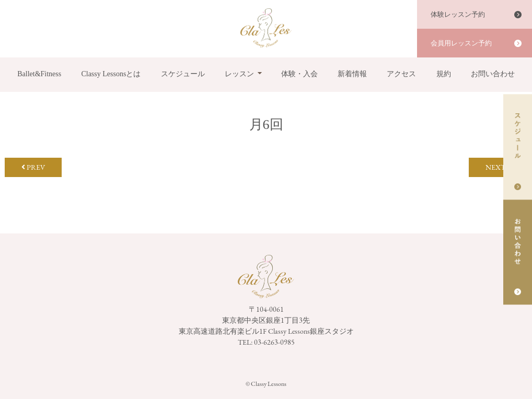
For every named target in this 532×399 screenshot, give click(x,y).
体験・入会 (299, 74)
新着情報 (352, 74)
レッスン (239, 74)
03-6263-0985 (274, 342)
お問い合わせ (493, 74)
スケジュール (183, 74)
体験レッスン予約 (458, 14)
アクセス (401, 74)
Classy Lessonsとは (111, 74)
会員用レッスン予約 (461, 43)
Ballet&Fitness (39, 74)
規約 (444, 74)
